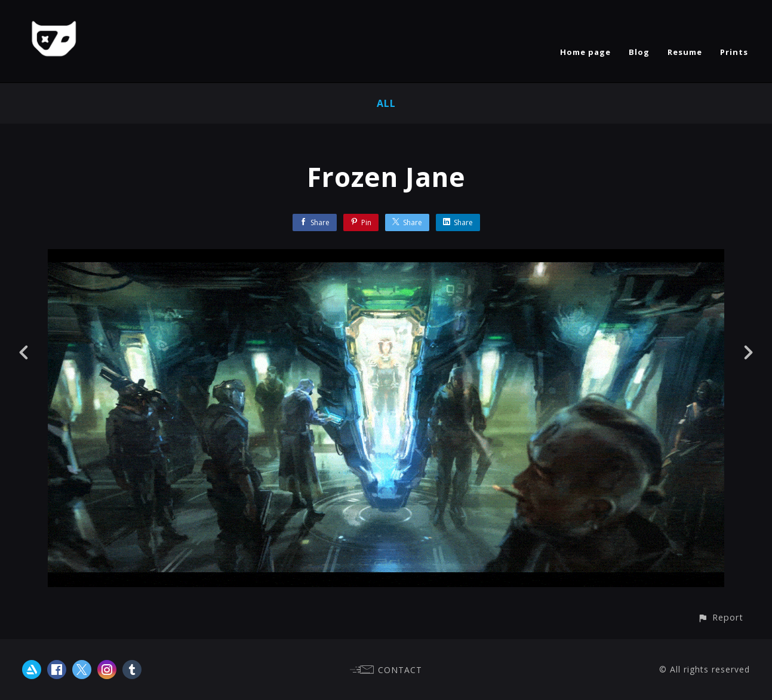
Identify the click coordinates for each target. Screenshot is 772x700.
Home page (585, 52)
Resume (685, 52)
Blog (639, 52)
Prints (734, 52)
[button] (720, 617)
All (386, 103)
